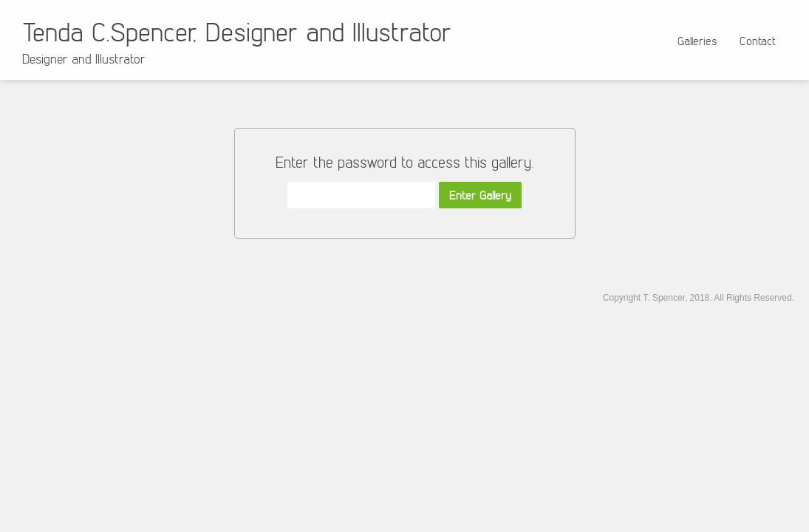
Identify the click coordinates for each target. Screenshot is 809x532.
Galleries (697, 41)
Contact (758, 41)
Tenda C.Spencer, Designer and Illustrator (237, 31)
